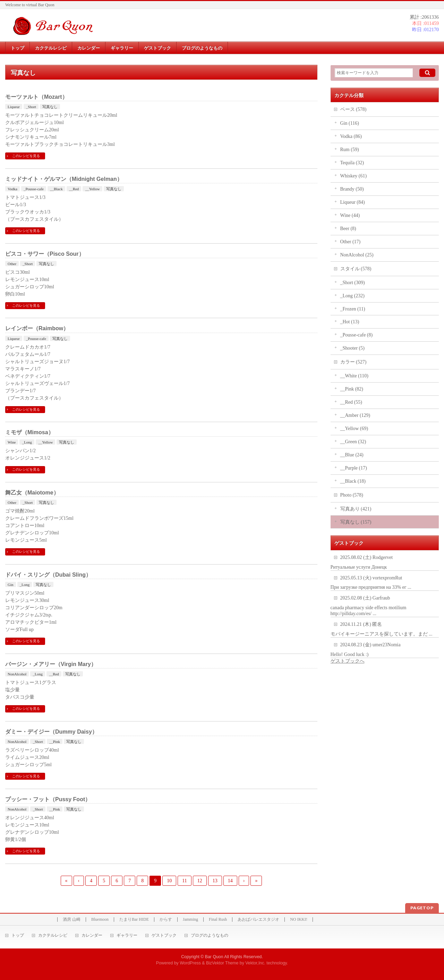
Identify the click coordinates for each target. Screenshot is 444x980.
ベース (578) (353, 109)
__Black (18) (353, 481)
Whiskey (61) (354, 176)
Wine (12, 442)
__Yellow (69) (354, 428)
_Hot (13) (350, 322)
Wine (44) (350, 215)
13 (215, 881)
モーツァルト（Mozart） (36, 97)
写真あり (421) (356, 509)
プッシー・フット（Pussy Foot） (48, 799)
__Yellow (92, 189)
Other (12, 264)
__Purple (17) (354, 468)
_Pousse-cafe (34, 189)
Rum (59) (350, 150)
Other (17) (351, 242)
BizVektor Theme (222, 963)
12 (200, 881)
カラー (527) (353, 362)
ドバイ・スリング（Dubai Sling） (48, 575)
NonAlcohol (17, 674)
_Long (27, 442)
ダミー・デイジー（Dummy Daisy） (51, 732)
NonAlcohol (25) (357, 255)
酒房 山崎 (72, 920)
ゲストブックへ (348, 661)
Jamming (190, 920)
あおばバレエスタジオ (258, 920)
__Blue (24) (352, 455)
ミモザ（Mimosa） (29, 432)
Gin (11, 585)
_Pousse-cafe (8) (357, 335)
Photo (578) (352, 495)
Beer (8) (348, 229)
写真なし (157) (356, 522)
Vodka (12, 189)
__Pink (55, 742)
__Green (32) (353, 442)
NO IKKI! (299, 920)
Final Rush (218, 920)
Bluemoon (100, 920)
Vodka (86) (351, 136)
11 (184, 881)
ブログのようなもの (210, 935)
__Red (74, 189)
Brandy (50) (352, 189)
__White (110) (355, 376)
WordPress (190, 963)
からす (166, 920)
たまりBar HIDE (134, 920)
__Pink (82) (352, 389)
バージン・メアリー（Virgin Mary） (51, 664)
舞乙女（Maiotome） (32, 493)
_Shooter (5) (352, 348)
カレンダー (92, 935)
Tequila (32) (352, 163)
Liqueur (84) (353, 202)
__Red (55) (351, 402)
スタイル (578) (356, 269)
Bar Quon (214, 957)
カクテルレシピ (53, 935)
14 (230, 881)
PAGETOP (422, 908)
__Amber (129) (355, 415)
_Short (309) (353, 283)
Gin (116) (350, 123)
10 (169, 881)
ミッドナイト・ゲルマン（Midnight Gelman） (64, 179)
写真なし (50, 107)
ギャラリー (127, 935)
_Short (31, 107)
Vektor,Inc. (255, 963)
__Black (56, 189)
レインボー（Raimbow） (37, 328)
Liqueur (14, 107)
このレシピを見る (26, 156)
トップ (18, 935)
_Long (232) (352, 296)
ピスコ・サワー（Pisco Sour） (45, 254)
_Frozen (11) (353, 309)
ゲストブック (164, 935)
